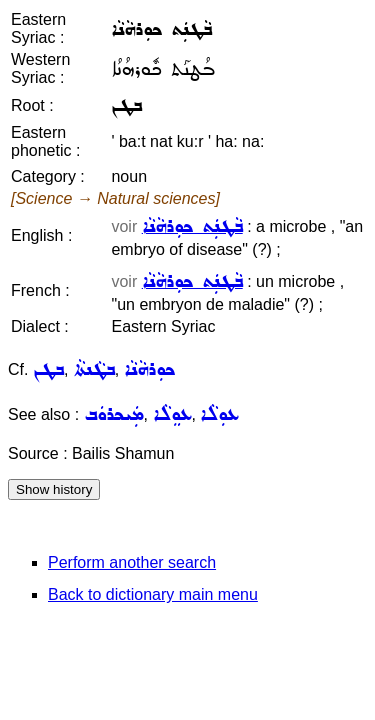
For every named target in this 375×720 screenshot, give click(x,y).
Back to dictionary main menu (153, 594)
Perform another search (132, 562)
